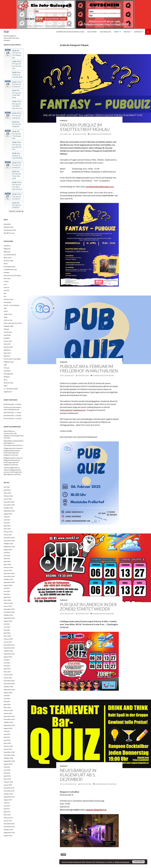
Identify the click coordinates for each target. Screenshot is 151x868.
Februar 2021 (8, 675)
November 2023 (9, 576)
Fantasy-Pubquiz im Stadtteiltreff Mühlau (85, 127)
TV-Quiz (6, 368)
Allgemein (7, 249)
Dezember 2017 (9, 788)
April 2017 (7, 812)
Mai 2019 (7, 737)
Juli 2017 (7, 803)
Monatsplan (8, 302)
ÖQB (5, 317)
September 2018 (9, 761)
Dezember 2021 (9, 645)
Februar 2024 (8, 567)
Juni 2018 (7, 770)
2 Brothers (7, 246)
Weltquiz (7, 377)
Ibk (5, 293)
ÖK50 (6, 311)
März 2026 (7, 493)
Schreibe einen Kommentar (100, 134)
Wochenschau (9, 383)
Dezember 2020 (9, 681)
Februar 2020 (8, 710)
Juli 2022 (7, 624)
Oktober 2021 (8, 651)
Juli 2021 (7, 660)
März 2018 (7, 779)
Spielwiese (7, 350)
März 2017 (7, 815)
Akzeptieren (139, 862)
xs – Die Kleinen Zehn (11, 389)
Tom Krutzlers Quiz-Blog (12, 359)
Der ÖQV (127, 32)
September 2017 (9, 797)
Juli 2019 (7, 731)
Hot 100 (6, 290)
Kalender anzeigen (16, 211)
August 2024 (8, 550)
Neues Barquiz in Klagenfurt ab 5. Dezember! (78, 775)
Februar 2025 (8, 532)
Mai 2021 (7, 666)
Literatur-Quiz (8, 299)
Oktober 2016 (8, 830)
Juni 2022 (7, 627)
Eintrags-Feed (8, 227)
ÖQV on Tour (8, 320)
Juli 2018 (7, 767)
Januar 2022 (8, 642)
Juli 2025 (7, 517)
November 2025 (9, 505)
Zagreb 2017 (8, 392)
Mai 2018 (7, 773)
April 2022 (7, 633)
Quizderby (7, 335)
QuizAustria (8, 332)
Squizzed (7, 356)
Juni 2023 (7, 591)
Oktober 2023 (8, 579)
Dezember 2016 (9, 824)
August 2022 (8, 621)
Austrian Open (9, 261)
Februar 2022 (8, 639)
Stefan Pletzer (80, 134)
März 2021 (7, 672)
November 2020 (9, 684)
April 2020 (7, 704)
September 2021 (9, 654)
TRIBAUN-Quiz (9, 362)
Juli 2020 (7, 696)
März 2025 (7, 529)
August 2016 (8, 836)
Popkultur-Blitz (9, 326)
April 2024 (7, 561)
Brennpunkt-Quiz (10, 267)
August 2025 (8, 514)
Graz (5, 284)
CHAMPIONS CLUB (10, 270)
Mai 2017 (7, 809)
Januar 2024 (8, 570)
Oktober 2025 (8, 508)
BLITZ (6, 264)
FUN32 (6, 281)
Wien (6, 380)
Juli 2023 (7, 588)
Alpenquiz (7, 252)
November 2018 (9, 755)
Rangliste (7, 338)
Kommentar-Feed (10, 230)
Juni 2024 (7, 556)
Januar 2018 (8, 785)
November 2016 (9, 827)
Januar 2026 (8, 499)
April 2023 (7, 597)
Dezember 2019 (9, 716)
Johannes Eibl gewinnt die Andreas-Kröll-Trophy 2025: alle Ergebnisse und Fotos (13, 472)
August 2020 (8, 693)
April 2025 (7, 526)
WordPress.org (9, 233)
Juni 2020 (7, 699)
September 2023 (9, 582)
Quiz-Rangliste (105, 32)
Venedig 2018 (8, 374)
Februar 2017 (8, 818)
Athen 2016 (8, 258)
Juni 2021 (7, 663)
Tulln (5, 365)
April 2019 (7, 740)
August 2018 (8, 764)
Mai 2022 (7, 630)
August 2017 (8, 800)
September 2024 (9, 547)
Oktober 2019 (8, 722)
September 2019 (9, 725)
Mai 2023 (7, 594)
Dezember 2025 (9, 502)
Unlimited (7, 371)
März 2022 (7, 636)
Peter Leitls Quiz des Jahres (13, 323)
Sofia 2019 (7, 344)
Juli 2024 (7, 553)
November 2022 (9, 612)
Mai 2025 (7, 523)
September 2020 (9, 690)
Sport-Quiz (7, 353)
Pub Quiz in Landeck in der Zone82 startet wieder (88, 607)
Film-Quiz (7, 278)
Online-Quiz (8, 314)
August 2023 (8, 585)
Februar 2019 (8, 746)
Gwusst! (7, 287)
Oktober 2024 (8, 544)
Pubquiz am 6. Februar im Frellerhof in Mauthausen (89, 369)
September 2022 (9, 618)
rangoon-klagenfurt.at (96, 810)
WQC (6, 386)
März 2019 (7, 743)
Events (117, 32)
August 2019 (8, 728)
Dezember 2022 (9, 609)
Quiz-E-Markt (92, 32)
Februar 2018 (8, 782)
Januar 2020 (8, 713)
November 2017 (9, 791)
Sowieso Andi (8, 347)
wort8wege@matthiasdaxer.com (100, 186)
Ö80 (5, 308)
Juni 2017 (7, 806)
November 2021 (9, 648)
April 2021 (7, 669)
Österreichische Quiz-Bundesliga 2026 (70, 32)
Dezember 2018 (9, 752)
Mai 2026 (7, 487)
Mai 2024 (7, 558)
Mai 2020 (7, 701)
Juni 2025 (7, 520)
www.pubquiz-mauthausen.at (73, 410)
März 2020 (7, 707)
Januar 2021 (8, 678)
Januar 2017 (8, 821)
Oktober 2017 (8, 794)
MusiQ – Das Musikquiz (12, 305)
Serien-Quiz (8, 341)
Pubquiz (64, 121)
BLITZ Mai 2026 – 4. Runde (12, 416)
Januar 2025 (8, 535)
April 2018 (7, 776)
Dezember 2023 (9, 573)
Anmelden (138, 32)
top (64, 855)
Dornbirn (7, 273)
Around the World (10, 255)
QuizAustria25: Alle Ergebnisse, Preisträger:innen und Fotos (14, 436)
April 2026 (7, 490)
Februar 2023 (8, 603)
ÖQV (6, 32)
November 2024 (9, 541)
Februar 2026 (8, 496)
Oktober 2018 (8, 758)
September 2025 (9, 511)
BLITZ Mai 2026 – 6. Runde (12, 404)
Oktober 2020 (8, 687)
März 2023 (7, 600)
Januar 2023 (8, 606)
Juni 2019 (7, 734)
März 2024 (7, 564)
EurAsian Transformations (12, 275)
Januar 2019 (8, 749)
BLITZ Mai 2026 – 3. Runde (12, 418)
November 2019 (9, 719)
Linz (5, 296)
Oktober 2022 (8, 615)
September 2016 (9, 833)
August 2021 (8, 657)
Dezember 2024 (9, 538)
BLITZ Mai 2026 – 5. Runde (12, 413)
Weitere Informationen (122, 862)
